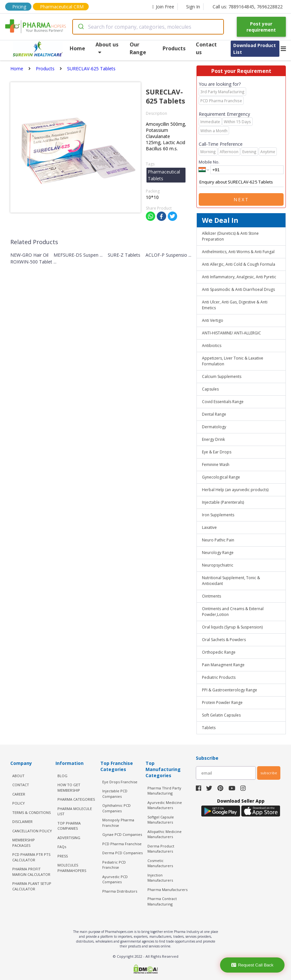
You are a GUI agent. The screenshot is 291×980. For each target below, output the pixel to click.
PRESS (63, 856)
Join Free (163, 7)
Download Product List (255, 49)
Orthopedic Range (219, 652)
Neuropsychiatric (218, 565)
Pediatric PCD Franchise (114, 865)
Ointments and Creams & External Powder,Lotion (233, 612)
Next (241, 199)
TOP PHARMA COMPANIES (69, 826)
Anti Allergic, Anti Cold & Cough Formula (239, 264)
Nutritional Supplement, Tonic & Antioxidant (231, 581)
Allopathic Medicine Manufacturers (165, 834)
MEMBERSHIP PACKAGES (24, 843)
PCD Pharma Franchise (122, 844)
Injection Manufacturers (160, 878)
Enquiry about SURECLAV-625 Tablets (241, 182)
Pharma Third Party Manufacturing (164, 791)
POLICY (19, 803)
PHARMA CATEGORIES (76, 799)
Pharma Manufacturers (167, 890)
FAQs (62, 847)
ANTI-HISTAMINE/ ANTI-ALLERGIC (231, 333)
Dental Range (214, 414)
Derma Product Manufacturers (161, 849)
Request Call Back (252, 965)
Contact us (206, 48)
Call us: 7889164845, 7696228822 (248, 7)
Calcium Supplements (222, 376)
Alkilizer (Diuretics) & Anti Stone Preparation (230, 236)
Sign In (193, 7)
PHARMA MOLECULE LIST (75, 811)
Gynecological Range (221, 477)
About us (107, 48)
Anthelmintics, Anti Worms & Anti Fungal (238, 252)
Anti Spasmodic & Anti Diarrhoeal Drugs (238, 289)
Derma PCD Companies (122, 853)
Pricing (19, 7)
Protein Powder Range (222, 703)
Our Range (138, 48)
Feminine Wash (216, 465)
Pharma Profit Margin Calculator (31, 872)
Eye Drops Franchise (120, 782)
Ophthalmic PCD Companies (116, 808)
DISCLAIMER (22, 822)
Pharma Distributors (120, 891)
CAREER (19, 794)
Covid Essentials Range (223, 402)
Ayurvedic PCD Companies (115, 879)
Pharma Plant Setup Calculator (32, 886)
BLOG (62, 776)
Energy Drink (213, 439)
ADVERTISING (69, 838)
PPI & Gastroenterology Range (230, 690)
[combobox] (148, 27)
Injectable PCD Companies (115, 794)
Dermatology (214, 427)
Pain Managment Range (223, 665)
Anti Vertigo (213, 320)
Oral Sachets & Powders (224, 640)
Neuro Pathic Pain (218, 540)
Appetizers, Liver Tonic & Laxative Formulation (233, 361)
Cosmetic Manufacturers (160, 863)
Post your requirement (261, 27)
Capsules (210, 389)
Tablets (209, 728)
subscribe (269, 773)
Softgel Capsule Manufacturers (161, 820)
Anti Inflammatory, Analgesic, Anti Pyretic (239, 277)
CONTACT (21, 785)
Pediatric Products (219, 677)
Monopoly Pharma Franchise (118, 823)
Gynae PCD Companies (122, 834)
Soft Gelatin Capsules (221, 715)
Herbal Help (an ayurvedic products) (235, 490)
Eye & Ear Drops (217, 452)
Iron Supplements (218, 515)
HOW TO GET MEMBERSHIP (69, 787)
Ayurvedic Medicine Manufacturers (165, 805)
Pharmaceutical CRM (62, 7)
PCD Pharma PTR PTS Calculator (31, 857)
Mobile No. (209, 162)
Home (77, 48)
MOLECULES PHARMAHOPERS (72, 868)
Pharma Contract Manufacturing (162, 901)
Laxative (209, 527)
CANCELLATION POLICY (32, 831)
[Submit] (80, 27)
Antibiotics (212, 346)
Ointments (211, 596)
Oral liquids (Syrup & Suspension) (232, 627)
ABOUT (18, 776)
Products (174, 48)
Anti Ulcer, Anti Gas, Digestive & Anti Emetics (235, 305)
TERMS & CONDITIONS (31, 812)
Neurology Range (218, 553)
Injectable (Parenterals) (223, 502)
